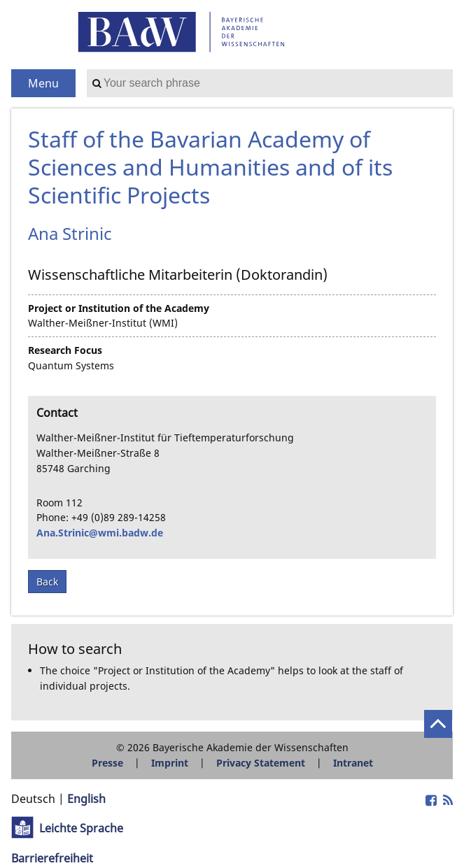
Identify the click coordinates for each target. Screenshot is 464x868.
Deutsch (33, 799)
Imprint (170, 763)
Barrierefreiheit (52, 858)
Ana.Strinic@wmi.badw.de (100, 533)
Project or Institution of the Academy (119, 308)
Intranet (353, 763)
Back (47, 582)
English (86, 799)
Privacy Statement (261, 763)
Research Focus (65, 350)
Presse (107, 763)
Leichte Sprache (81, 828)
